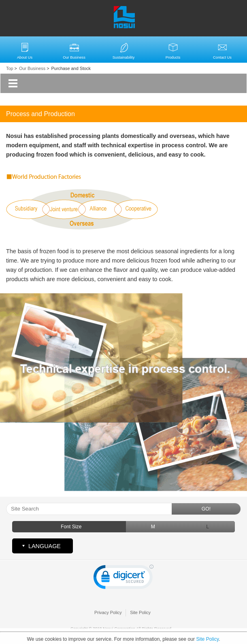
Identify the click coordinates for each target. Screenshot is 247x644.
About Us (25, 57)
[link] (123, 579)
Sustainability (124, 57)
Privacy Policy (108, 612)
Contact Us (222, 57)
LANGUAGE (45, 546)
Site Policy (140, 612)
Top (10, 68)
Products (173, 57)
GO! (206, 509)
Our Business (74, 57)
